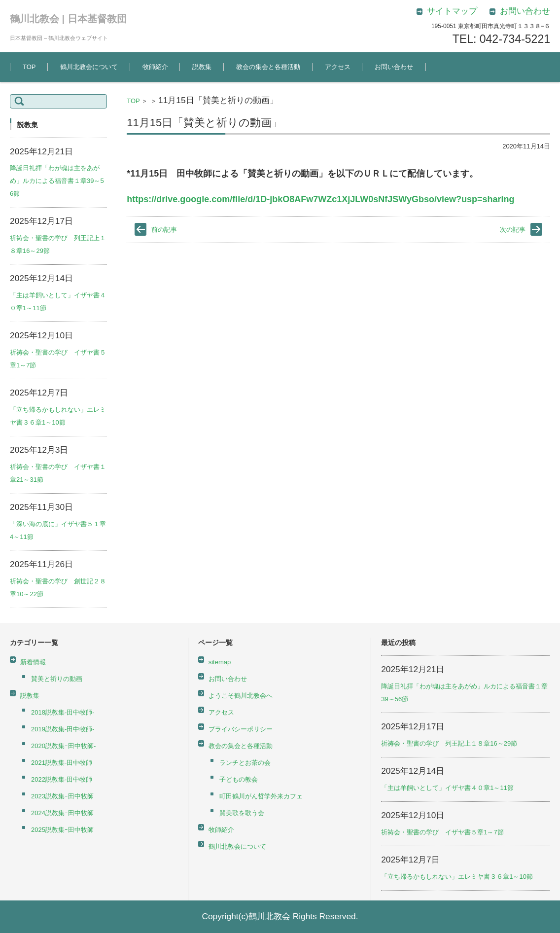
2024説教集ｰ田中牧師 (62, 813)
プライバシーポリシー (241, 729)
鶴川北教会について (89, 67)
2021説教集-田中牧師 (62, 763)
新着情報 (33, 662)
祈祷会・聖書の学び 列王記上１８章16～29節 (449, 743)
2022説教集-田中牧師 (62, 779)
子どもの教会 (239, 779)
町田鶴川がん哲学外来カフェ (261, 796)
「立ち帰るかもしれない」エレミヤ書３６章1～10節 (457, 877)
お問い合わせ (394, 67)
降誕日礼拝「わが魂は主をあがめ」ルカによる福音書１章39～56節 (57, 181)
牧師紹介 (155, 67)
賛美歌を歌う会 (242, 813)
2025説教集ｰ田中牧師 (62, 830)
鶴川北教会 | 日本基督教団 (68, 19)
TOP (29, 67)
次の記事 (513, 230)
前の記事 (164, 230)
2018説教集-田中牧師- (63, 712)
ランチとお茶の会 (245, 763)
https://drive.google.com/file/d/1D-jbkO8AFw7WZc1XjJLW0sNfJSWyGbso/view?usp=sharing (320, 199)
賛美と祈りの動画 (57, 679)
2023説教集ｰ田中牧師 (62, 796)
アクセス (338, 67)
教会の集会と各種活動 (268, 67)
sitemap (220, 662)
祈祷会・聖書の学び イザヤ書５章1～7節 (442, 832)
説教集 (202, 67)
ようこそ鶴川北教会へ (241, 696)
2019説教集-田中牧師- (63, 729)
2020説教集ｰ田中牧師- (63, 746)
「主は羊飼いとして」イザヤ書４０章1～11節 (447, 788)
